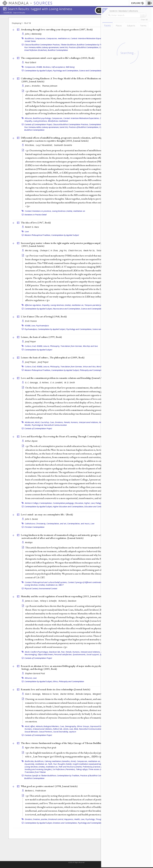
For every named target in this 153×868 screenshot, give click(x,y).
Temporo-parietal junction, (96, 305)
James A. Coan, (32, 601)
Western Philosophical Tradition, (38, 235)
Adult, (37, 422)
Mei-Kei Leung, (32, 250)
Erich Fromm (31, 321)
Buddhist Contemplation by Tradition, (92, 45)
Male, (76, 729)
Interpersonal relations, (89, 422)
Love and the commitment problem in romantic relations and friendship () (64, 378)
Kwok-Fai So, (90, 250)
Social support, (93, 654)
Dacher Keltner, (68, 694)
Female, (67, 422)
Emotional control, (56, 819)
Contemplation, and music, (79, 524)
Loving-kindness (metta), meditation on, (67, 305)
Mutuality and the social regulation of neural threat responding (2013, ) (63, 596)
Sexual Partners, (46, 732)
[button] (149, 3)
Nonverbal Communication (55, 425)
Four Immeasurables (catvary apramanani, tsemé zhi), (46, 47)
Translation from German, (71, 346)
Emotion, (29, 819)
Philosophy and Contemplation (92, 370)
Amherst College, (32, 503)
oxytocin (73, 732)
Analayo (29, 542)
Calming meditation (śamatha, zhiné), (60, 761)
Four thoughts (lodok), (63, 764)
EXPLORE (138, 3)
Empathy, (29, 121)
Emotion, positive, (40, 819)
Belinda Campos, (84, 694)
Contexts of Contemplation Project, (38, 124)
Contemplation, (46, 503)
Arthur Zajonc (31, 441)
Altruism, (29, 118)
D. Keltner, (45, 382)
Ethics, (56, 681)
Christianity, (41, 524)
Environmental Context (48, 588)
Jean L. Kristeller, (33, 86)
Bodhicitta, (30, 761)
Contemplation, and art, (57, 524)
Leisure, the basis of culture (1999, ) (41, 337)
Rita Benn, (30, 145)
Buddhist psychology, (42, 118)
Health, (77, 819)
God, (34, 346)
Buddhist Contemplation (58, 50)
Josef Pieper (30, 341)
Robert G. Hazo (32, 227)
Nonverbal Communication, (91, 729)
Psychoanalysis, (31, 329)
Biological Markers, (51, 726)
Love (27, 231)
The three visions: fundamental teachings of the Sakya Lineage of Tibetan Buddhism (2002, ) (69, 743)
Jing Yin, (64, 250)
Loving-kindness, (40, 121)
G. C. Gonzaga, (32, 382)
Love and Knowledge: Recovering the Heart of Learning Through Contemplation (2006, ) (73, 436)
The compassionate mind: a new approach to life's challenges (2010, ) (58, 58)
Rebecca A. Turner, (51, 694)
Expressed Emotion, (99, 726)
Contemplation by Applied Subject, (39, 71)
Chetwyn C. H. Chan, (49, 250)
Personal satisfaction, (63, 654)
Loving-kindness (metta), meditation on (69, 211)
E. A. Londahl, (57, 382)
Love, (33, 326)
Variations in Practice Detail (35, 215)
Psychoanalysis (42, 326)
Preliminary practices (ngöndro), (96, 767)
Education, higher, (83, 503)
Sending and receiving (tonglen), (38, 769)
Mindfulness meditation (58, 121)
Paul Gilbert (31, 62)
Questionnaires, (79, 654)
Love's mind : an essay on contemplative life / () (47, 514)
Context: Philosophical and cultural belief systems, (46, 582)
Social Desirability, (61, 732)
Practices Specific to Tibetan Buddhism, (40, 775)
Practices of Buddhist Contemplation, (84, 47)
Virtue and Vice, (89, 367)
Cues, (52, 422)
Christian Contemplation (34, 527)
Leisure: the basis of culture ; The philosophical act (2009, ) (53, 357)
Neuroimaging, (31, 654)
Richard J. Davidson (67, 601)
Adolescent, (30, 422)
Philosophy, (55, 346)
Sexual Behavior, (32, 732)
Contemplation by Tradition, (100, 124)
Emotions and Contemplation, (65, 823)
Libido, (66, 729)
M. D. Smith (70, 382)
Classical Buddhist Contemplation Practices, (42, 45)
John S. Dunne (32, 519)
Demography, (71, 726)
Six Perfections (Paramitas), (64, 769)
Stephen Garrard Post (35, 673)
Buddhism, (30, 38)
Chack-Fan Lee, (75, 250)
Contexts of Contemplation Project (38, 428)
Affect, (33, 726)
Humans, (75, 422)
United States (30, 41)
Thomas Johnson (50, 86)
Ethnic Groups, (83, 726)
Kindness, (47, 67)
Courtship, (45, 422)
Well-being (70, 67)
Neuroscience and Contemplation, (67, 309)
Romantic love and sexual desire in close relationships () (55, 689)
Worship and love (90, 346)
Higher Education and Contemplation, (68, 507)
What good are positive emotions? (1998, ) (49, 786)
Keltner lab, (58, 729)
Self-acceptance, (58, 67)
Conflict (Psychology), (39, 652)
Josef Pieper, (31, 362)
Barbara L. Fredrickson (35, 791)
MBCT (61, 585)
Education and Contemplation (97, 507)
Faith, (50, 764)
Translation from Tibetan (35, 772)
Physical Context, (31, 588)
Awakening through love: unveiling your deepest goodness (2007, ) (57, 29)
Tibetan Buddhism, (68, 45)
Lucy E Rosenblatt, (45, 145)
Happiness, (69, 819)
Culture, (28, 346)
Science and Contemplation (90, 71)
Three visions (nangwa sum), (101, 769)
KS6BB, (39, 67)
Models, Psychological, (34, 425)
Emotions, (59, 422)
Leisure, (46, 346)
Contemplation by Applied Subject (65, 235)
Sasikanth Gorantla (63, 145)
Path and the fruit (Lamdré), (70, 767)
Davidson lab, (55, 652)
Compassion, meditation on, (58, 38)
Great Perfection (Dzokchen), (36, 50)
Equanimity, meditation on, (36, 764)
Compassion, (40, 38)
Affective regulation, (33, 305)
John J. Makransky (33, 34)
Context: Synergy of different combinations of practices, (91, 582)
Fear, (63, 652)
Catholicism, (30, 524)
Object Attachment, (46, 654)
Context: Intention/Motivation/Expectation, (89, 38)
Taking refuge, (82, 769)
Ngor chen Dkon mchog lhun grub (41, 748)
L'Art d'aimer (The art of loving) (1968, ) (44, 316)
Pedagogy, (100, 503)
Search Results (19, 13)
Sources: (8, 13)
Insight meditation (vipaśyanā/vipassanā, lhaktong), (95, 764)
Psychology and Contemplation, (66, 71)
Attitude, (40, 726)
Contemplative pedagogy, (64, 503)
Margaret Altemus (101, 694)
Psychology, (90, 819)
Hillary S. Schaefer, (49, 601)
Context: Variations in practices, (38, 211)
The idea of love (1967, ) (36, 223)
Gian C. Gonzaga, (33, 694)
